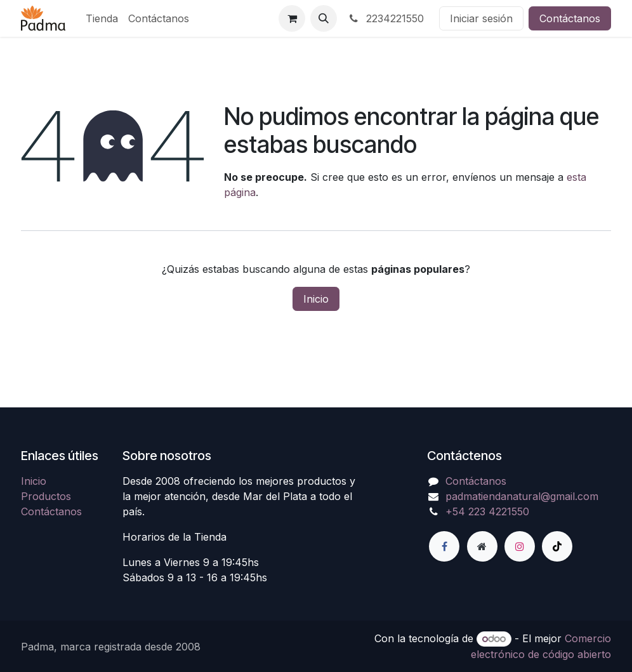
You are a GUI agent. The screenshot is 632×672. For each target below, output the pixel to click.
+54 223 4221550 (487, 511)
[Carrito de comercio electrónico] (292, 18)
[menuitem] (102, 18)
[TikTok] (557, 546)
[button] (324, 18)
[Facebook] (444, 546)
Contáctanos (570, 18)
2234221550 (385, 18)
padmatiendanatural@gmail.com (522, 496)
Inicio (316, 299)
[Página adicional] (482, 546)
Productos (46, 496)
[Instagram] (520, 546)
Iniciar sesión (481, 18)
